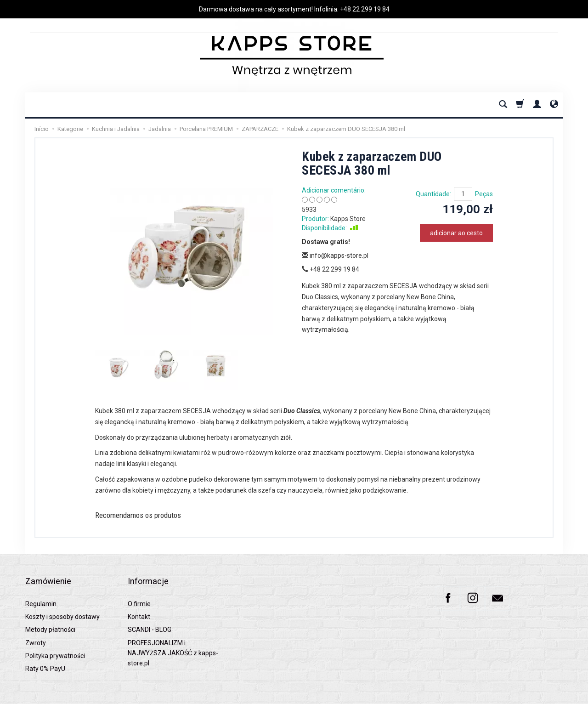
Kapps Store (348, 219)
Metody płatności (50, 616)
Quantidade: (433, 194)
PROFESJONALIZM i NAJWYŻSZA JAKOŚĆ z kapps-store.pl (173, 639)
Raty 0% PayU (45, 655)
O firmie (139, 590)
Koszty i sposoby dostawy (62, 603)
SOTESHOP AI (547, 695)
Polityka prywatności (55, 642)
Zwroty (36, 629)
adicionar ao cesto (456, 233)
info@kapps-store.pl (335, 255)
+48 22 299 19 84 (365, 9)
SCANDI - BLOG (150, 616)
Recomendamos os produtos (151, 517)
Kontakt (139, 603)
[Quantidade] (463, 194)
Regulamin (41, 590)
